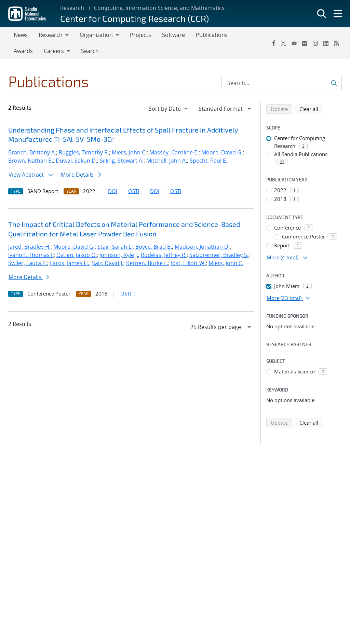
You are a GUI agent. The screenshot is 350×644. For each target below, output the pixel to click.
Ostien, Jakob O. (77, 255)
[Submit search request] (334, 83)
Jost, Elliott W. (188, 263)
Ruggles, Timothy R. (84, 152)
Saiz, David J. (108, 263)
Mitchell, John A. (167, 161)
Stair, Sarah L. (115, 247)
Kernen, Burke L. (147, 263)
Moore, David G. (222, 152)
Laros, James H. (70, 263)
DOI (115, 191)
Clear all (311, 109)
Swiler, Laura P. (28, 263)
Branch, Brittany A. (32, 152)
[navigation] (169, 109)
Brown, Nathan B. (31, 161)
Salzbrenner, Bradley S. (219, 255)
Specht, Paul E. (208, 161)
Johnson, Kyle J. (119, 255)
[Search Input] (282, 83)
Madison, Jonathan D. (202, 247)
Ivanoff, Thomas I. (31, 255)
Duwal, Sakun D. (76, 161)
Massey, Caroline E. (174, 152)
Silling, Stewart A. (122, 161)
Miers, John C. (129, 152)
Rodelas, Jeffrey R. (164, 255)
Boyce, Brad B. (154, 247)
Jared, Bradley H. (29, 247)
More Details (81, 175)
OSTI (136, 191)
